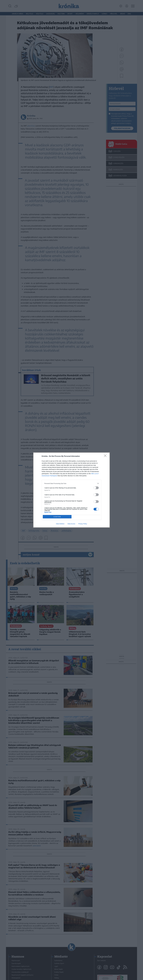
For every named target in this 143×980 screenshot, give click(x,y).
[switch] (96, 488)
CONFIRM (57, 517)
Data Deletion (60, 524)
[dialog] (71, 490)
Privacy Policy (83, 524)
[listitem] (71, 483)
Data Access (71, 524)
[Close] (106, 456)
